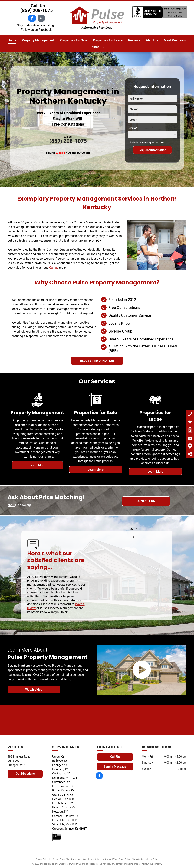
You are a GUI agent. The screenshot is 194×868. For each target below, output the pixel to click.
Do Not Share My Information (67, 859)
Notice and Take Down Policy (116, 859)
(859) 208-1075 (37, 10)
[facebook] (32, 19)
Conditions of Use (92, 859)
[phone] (41, 19)
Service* (133, 128)
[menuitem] (12, 40)
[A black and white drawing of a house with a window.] (152, 720)
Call (11, 505)
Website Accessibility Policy (145, 859)
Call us (54, 268)
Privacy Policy (42, 859)
